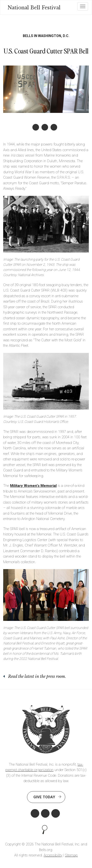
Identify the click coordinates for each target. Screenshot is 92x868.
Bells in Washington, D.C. (46, 36)
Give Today (44, 797)
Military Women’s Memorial (33, 486)
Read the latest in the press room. (37, 676)
